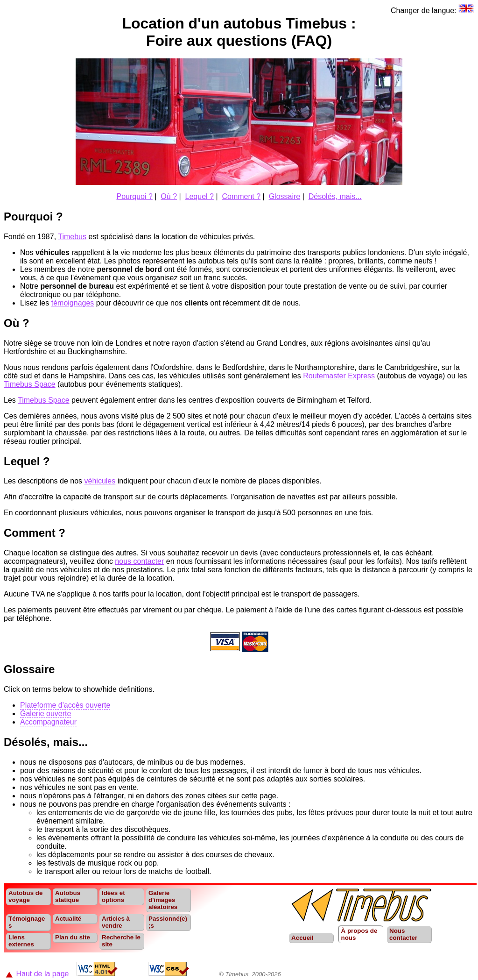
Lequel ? (200, 196)
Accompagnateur (48, 722)
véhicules (100, 481)
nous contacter (139, 561)
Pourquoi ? (134, 196)
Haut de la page (37, 974)
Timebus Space (30, 384)
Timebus (72, 237)
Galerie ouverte (46, 714)
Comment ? (241, 196)
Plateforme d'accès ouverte (65, 705)
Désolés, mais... (335, 196)
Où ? (169, 196)
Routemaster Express (339, 376)
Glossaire (285, 196)
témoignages (73, 303)
